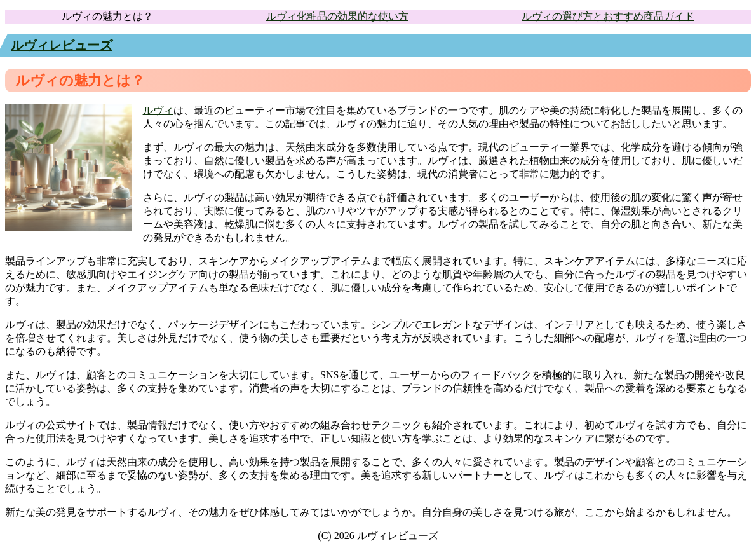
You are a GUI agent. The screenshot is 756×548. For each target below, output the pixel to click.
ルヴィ (158, 110)
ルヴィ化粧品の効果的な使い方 (337, 16)
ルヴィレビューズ (62, 45)
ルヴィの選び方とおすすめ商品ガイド (608, 16)
